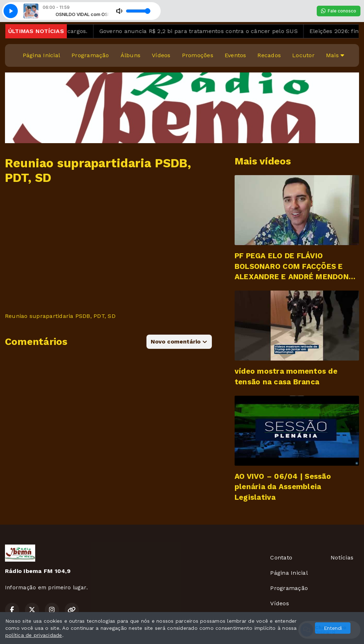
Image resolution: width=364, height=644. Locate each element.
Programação (90, 55)
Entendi (333, 628)
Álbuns (130, 55)
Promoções (198, 55)
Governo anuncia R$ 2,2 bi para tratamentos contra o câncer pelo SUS (209, 31)
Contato (281, 558)
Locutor (303, 55)
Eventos (235, 55)
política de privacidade (34, 635)
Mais (335, 55)
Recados (269, 55)
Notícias (342, 558)
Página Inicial (41, 55)
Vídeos (161, 55)
